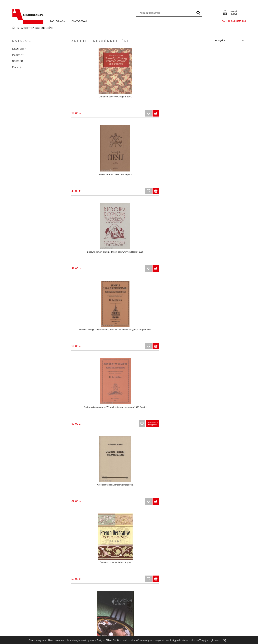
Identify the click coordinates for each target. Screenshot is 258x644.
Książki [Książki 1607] (16, 49)
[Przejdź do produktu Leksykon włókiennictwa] (90, 307)
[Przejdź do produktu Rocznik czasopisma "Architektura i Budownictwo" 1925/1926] (227, 385)
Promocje (17, 67)
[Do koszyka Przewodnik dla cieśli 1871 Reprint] (152, 115)
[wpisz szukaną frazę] (198, 13)
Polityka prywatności (41, 633)
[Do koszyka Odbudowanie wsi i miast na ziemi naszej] (197, 350)
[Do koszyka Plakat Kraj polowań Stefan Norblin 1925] (242, 350)
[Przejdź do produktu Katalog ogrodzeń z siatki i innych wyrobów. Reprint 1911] (136, 228)
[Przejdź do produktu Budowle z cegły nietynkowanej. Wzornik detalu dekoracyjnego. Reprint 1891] (227, 72)
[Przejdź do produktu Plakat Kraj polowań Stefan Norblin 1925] (227, 307)
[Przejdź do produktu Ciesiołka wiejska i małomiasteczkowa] (136, 150)
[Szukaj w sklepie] (166, 13)
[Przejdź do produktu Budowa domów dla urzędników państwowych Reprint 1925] (181, 72)
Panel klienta (100, 624)
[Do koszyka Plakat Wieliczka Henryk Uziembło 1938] (197, 428)
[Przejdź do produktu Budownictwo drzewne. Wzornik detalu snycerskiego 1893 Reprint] (90, 150)
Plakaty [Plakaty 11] (16, 55)
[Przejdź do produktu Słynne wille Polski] (181, 463)
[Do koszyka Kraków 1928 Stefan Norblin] (242, 272)
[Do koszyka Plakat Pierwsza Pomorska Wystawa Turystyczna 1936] (152, 428)
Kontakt (217, 624)
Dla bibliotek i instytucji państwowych (158, 633)
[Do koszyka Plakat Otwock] (106, 428)
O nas (217, 628)
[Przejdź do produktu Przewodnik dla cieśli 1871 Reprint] (136, 72)
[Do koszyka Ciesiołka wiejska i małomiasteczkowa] (152, 193)
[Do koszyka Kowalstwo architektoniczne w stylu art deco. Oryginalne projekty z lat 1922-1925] (197, 272)
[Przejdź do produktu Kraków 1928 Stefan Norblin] (227, 228)
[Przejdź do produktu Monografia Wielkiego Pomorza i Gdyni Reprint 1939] (136, 307)
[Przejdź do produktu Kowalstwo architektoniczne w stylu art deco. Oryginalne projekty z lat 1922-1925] (181, 228)
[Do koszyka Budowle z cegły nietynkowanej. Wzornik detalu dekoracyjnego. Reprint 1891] (242, 115)
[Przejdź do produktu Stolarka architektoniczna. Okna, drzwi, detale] (227, 463)
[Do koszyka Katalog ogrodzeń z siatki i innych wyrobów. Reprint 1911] (152, 272)
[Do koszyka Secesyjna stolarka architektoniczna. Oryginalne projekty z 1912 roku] (152, 507)
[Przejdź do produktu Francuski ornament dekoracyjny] (181, 150)
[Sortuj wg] (230, 40)
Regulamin (41, 624)
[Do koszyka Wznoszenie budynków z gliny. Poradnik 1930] (106, 585)
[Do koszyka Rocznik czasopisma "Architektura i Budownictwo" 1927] (106, 507)
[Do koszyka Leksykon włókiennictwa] (106, 350)
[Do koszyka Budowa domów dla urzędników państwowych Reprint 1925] (197, 115)
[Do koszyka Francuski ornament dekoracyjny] (197, 193)
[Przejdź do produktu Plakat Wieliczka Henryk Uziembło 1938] (181, 385)
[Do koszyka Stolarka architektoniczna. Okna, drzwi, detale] (242, 507)
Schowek (203, 3)
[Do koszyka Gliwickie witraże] (242, 193)
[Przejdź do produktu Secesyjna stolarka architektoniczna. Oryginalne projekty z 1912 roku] (136, 463)
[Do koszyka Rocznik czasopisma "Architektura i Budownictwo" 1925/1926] (242, 428)
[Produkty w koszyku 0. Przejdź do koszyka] (231, 12)
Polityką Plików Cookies (109, 640)
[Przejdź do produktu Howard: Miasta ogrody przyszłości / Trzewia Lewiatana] (90, 228)
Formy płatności (158, 628)
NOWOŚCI (18, 61)
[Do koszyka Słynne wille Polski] (197, 507)
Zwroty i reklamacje (41, 628)
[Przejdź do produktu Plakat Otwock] (90, 385)
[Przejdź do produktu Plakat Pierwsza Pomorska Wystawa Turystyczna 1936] (136, 385)
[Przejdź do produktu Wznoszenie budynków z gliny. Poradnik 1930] (90, 542)
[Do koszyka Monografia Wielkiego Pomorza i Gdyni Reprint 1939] (152, 350)
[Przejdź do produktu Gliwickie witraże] (227, 150)
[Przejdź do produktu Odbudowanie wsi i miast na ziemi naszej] (181, 307)
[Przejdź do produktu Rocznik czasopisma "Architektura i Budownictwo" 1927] (90, 463)
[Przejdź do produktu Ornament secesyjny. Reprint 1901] (90, 72)
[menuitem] (57, 21)
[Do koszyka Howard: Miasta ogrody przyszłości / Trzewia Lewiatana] (106, 272)
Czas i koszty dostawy (158, 624)
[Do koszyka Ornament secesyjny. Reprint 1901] (106, 115)
